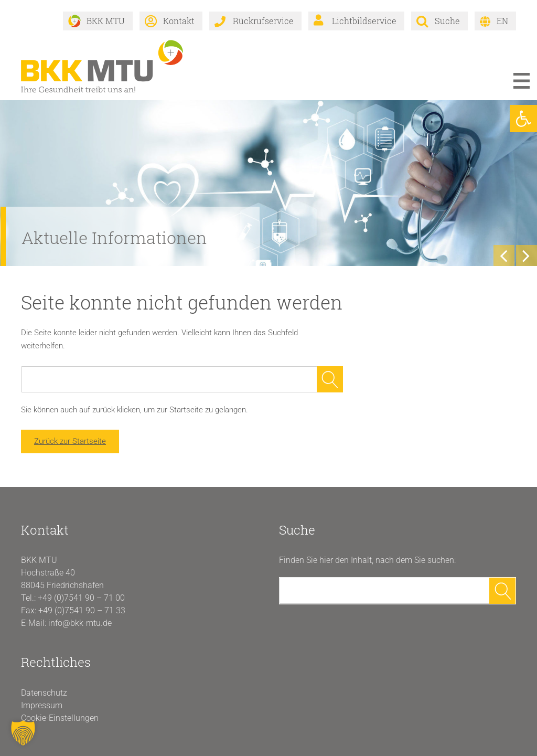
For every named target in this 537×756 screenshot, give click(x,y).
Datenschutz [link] (44, 693)
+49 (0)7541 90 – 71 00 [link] (81, 598)
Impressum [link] (42, 705)
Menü (521, 81)
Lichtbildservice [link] (364, 21)
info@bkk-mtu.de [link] (80, 623)
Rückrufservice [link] (263, 21)
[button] (23, 733)
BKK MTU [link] (106, 21)
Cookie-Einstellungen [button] (60, 718)
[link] (523, 119)
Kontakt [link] (179, 21)
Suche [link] (447, 21)
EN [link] (502, 21)
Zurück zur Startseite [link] (70, 441)
